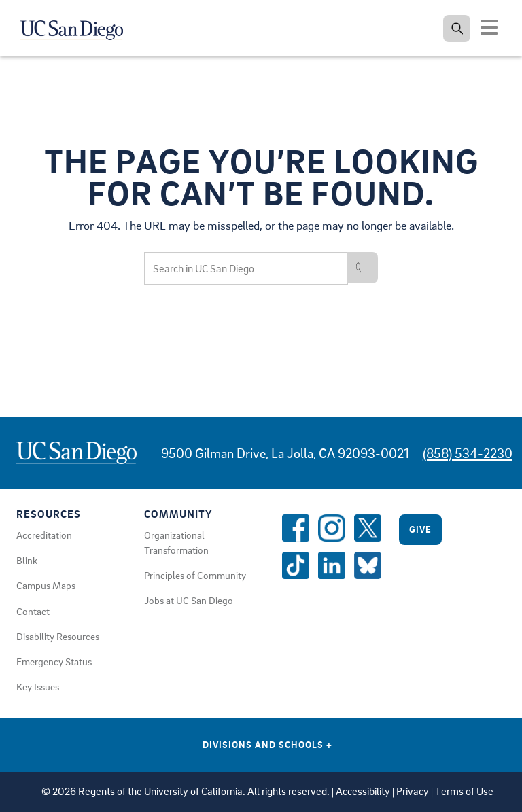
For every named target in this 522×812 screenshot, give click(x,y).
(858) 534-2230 (468, 453)
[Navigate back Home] (80, 27)
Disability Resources (58, 636)
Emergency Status (54, 661)
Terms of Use (464, 791)
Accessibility (363, 791)
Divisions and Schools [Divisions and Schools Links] (267, 744)
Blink (27, 560)
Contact (33, 611)
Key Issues (38, 686)
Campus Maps (46, 585)
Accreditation (44, 535)
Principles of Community (195, 575)
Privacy (413, 791)
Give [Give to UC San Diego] (420, 529)
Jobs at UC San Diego (189, 600)
